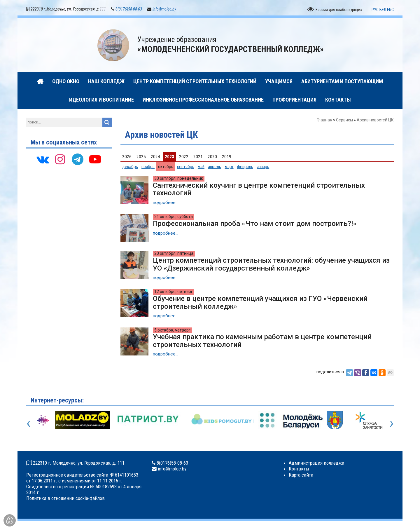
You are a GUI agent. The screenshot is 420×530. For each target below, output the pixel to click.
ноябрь (148, 167)
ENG (390, 10)
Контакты (299, 469)
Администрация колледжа (316, 463)
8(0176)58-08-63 (129, 9)
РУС (375, 10)
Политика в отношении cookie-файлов (65, 498)
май (201, 167)
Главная (324, 120)
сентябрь (186, 167)
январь (263, 167)
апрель (215, 167)
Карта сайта (301, 475)
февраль (245, 167)
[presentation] (28, 423)
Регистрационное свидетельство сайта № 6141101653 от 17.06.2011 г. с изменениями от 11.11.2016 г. (82, 478)
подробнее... (166, 203)
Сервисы (344, 120)
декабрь (130, 167)
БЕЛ (383, 10)
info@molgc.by (164, 9)
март (229, 167)
